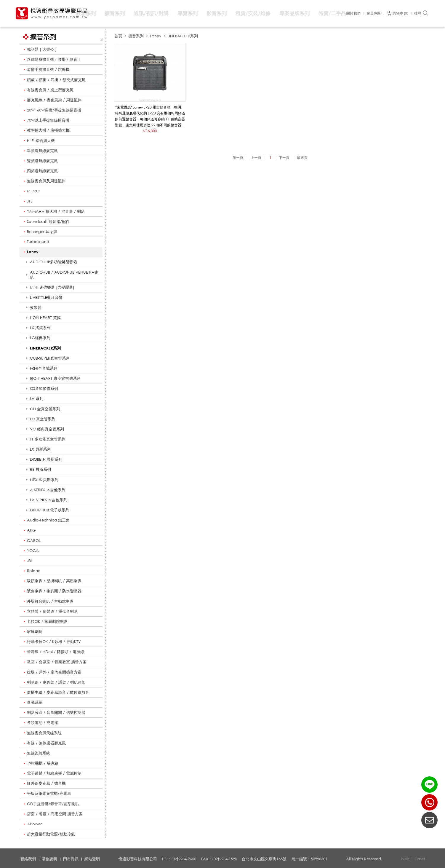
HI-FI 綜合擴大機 (41, 141)
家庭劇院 (35, 631)
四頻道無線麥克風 (42, 171)
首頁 (118, 36)
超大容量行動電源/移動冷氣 (51, 834)
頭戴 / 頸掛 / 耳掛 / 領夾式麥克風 (56, 80)
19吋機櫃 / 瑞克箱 (43, 763)
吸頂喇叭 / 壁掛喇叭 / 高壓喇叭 (54, 581)
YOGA (33, 551)
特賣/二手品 (332, 13)
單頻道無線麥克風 (42, 151)
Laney (33, 252)
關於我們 (353, 13)
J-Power (34, 824)
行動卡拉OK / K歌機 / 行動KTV (54, 642)
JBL (30, 561)
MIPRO (33, 191)
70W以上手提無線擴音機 (48, 120)
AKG (31, 530)
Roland (34, 571)
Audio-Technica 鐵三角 (48, 520)
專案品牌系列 (294, 13)
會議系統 (35, 702)
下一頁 (284, 158)
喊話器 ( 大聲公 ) (42, 49)
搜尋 (421, 13)
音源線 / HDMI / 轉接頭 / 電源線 (56, 652)
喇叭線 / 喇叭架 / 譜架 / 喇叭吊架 (56, 682)
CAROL (34, 540)
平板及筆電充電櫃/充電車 (49, 793)
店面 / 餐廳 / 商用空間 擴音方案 (55, 814)
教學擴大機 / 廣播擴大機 (48, 130)
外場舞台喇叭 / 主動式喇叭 (50, 601)
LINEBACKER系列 (183, 36)
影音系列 (217, 13)
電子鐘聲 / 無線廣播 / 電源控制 (54, 773)
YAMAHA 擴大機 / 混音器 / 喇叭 (56, 211)
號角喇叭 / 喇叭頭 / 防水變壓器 (54, 591)
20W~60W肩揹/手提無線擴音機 (54, 110)
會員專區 (374, 13)
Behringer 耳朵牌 (42, 232)
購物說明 (49, 859)
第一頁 (238, 158)
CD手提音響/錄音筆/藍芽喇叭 (53, 804)
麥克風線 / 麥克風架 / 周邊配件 (54, 100)
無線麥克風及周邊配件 (46, 181)
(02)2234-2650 (429, 802)
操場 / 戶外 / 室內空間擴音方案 (54, 672)
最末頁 (302, 158)
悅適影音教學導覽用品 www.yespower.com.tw (52, 13)
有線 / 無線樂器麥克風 (46, 743)
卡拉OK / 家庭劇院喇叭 (47, 621)
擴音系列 (115, 13)
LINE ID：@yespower (429, 785)
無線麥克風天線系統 (44, 733)
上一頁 (256, 158)
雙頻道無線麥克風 (42, 161)
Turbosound (38, 242)
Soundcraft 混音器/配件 (48, 221)
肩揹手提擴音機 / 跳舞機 (48, 69)
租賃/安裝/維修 (253, 13)
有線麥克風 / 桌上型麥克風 (50, 90)
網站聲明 (92, 859)
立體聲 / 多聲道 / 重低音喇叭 (52, 611)
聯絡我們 (28, 859)
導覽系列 (188, 13)
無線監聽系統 (39, 753)
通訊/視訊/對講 (151, 13)
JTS (30, 201)
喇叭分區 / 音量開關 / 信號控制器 (56, 712)
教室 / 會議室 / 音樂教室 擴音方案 (57, 662)
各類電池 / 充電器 (43, 722)
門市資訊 (71, 859)
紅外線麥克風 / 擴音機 (46, 783)
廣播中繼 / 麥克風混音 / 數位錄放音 (58, 692)
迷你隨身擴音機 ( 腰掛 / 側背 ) (53, 59)
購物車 (400, 13)
